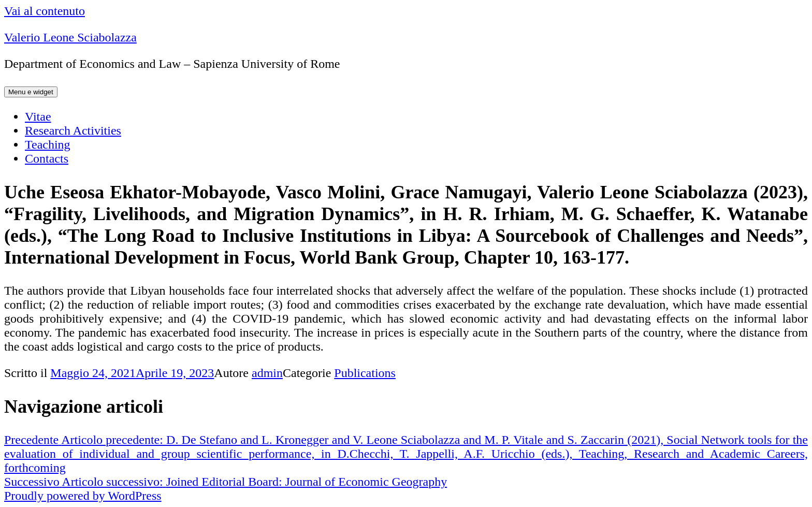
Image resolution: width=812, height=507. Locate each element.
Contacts (47, 158)
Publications (365, 373)
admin (267, 373)
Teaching (48, 144)
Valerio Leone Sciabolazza (70, 37)
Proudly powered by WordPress (83, 496)
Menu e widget (31, 92)
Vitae (38, 117)
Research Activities (73, 131)
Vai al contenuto (45, 11)
